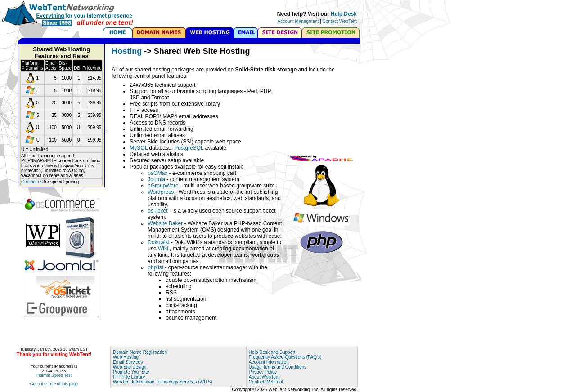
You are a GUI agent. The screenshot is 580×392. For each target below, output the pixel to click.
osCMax (157, 173)
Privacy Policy (263, 372)
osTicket (157, 211)
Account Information (269, 362)
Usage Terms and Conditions (278, 367)
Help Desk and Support (272, 352)
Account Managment (298, 21)
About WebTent (264, 377)
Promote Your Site (131, 372)
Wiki (164, 249)
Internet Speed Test (54, 375)
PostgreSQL (189, 148)
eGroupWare (163, 186)
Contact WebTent (339, 21)
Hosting (127, 51)
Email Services (128, 362)
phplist (155, 267)
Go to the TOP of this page (54, 384)
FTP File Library (129, 377)
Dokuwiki (158, 242)
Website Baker (166, 223)
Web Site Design (130, 367)
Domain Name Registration (140, 352)
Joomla (156, 179)
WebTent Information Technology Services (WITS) (163, 382)
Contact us (32, 182)
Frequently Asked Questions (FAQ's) (285, 357)
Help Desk (344, 14)
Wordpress (161, 192)
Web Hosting (126, 357)
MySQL (139, 148)
